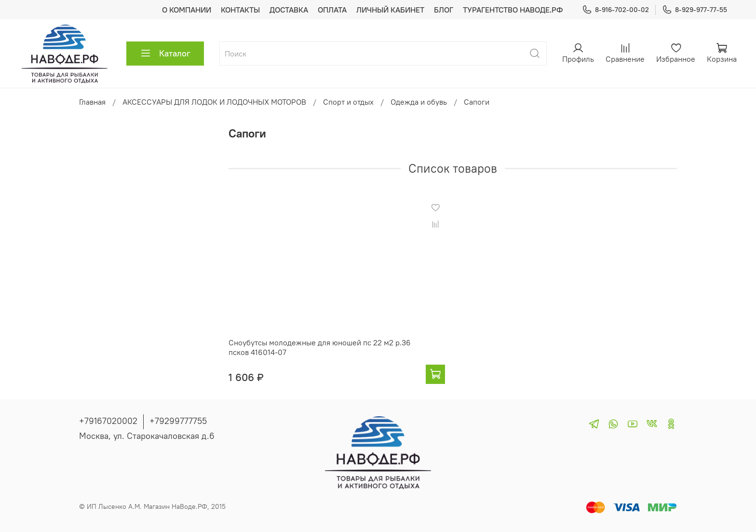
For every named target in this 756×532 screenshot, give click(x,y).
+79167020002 (108, 421)
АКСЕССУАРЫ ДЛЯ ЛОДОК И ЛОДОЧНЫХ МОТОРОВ (214, 102)
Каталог (165, 54)
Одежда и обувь (419, 102)
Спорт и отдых (348, 102)
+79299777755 (178, 421)
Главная (92, 102)
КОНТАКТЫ (240, 10)
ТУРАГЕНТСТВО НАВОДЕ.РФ (513, 10)
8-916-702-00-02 (615, 10)
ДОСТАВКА (289, 10)
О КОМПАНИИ (187, 10)
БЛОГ (444, 10)
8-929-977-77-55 (695, 10)
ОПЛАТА (332, 10)
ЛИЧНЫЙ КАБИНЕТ (390, 10)
